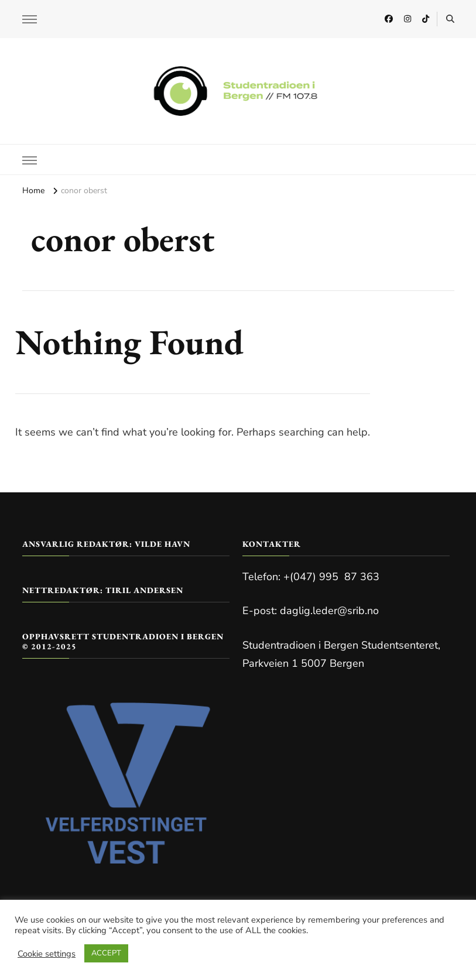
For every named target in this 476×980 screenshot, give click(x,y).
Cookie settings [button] (47, 954)
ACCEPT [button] (106, 953)
